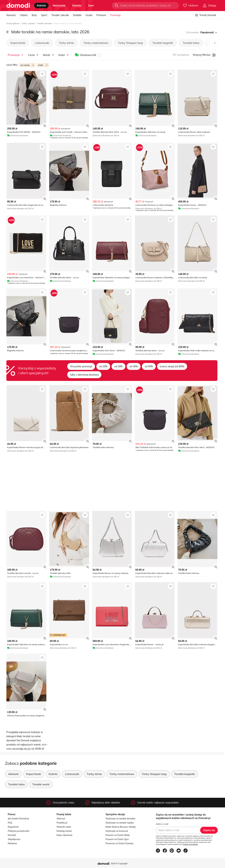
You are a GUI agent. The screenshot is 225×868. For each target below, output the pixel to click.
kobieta (41, 6)
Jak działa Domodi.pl (18, 818)
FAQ (10, 823)
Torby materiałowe (96, 43)
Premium (101, 15)
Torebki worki (41, 784)
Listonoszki (42, 43)
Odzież (24, 15)
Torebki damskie (45, 23)
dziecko (77, 6)
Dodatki (77, 15)
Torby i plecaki (29, 23)
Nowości (11, 15)
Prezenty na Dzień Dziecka (119, 843)
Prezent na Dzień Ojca (117, 839)
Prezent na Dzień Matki (118, 835)
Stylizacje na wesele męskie (120, 823)
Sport (44, 15)
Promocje (116, 15)
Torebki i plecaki (60, 15)
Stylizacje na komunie (117, 831)
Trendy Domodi (206, 15)
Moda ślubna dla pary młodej (121, 827)
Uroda (89, 15)
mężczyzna (59, 6)
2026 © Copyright (119, 863)
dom (91, 6)
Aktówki (13, 774)
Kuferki (53, 774)
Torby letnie (66, 43)
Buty (34, 15)
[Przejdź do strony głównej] (18, 6)
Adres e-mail (162, 824)
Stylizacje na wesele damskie (120, 818)
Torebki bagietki (163, 43)
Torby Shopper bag (130, 43)
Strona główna (13, 23)
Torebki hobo (191, 43)
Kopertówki (18, 43)
